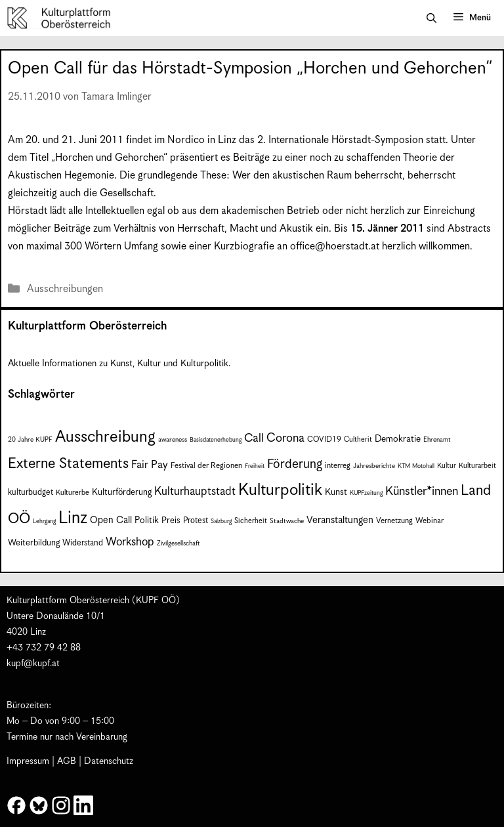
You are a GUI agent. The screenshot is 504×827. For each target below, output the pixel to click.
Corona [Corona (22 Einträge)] (285, 438)
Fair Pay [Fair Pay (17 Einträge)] (150, 465)
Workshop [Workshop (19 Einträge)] (130, 542)
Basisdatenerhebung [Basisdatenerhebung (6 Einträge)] (216, 440)
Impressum (28, 761)
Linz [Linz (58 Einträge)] (73, 518)
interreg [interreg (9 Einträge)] (338, 466)
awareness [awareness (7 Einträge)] (173, 440)
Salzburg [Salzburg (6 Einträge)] (221, 521)
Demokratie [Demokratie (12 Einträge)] (398, 439)
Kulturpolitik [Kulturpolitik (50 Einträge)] (280, 490)
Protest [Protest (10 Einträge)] (196, 521)
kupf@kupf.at (33, 664)
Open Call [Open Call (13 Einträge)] (111, 520)
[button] (431, 18)
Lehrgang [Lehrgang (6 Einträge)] (44, 521)
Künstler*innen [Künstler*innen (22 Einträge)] (422, 491)
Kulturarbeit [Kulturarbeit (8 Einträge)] (477, 466)
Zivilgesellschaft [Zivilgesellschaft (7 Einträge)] (178, 543)
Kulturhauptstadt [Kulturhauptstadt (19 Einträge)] (195, 492)
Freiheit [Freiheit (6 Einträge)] (255, 466)
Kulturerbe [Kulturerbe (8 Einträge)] (73, 493)
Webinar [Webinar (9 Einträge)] (430, 521)
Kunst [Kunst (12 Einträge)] (336, 492)
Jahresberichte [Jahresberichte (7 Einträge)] (374, 466)
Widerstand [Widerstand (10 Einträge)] (83, 543)
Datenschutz (109, 761)
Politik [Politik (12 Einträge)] (147, 520)
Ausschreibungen (65, 289)
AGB (67, 761)
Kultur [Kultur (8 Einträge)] (447, 466)
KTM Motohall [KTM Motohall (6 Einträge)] (416, 466)
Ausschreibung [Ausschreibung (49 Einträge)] (105, 437)
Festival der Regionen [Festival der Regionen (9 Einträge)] (206, 466)
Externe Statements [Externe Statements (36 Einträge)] (68, 464)
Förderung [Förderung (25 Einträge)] (295, 464)
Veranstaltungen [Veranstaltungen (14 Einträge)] (340, 520)
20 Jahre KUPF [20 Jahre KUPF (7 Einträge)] (30, 440)
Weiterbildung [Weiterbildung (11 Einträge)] (34, 543)
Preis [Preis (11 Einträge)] (171, 521)
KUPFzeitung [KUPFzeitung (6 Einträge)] (366, 493)
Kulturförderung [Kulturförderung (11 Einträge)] (122, 493)
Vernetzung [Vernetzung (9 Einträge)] (394, 521)
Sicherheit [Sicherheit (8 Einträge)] (251, 521)
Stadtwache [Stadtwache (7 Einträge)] (287, 521)
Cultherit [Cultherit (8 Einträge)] (358, 439)
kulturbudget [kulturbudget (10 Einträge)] (31, 493)
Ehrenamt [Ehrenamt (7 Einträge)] (437, 440)
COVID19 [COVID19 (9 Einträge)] (324, 439)
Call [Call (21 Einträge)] (254, 438)
